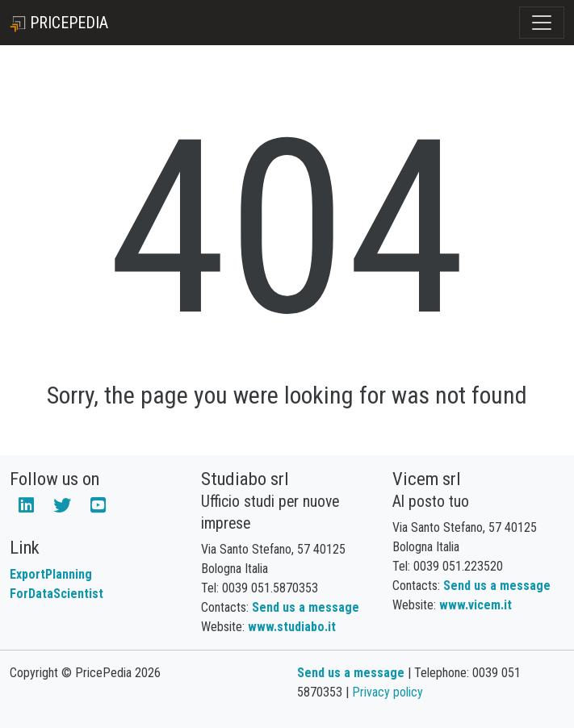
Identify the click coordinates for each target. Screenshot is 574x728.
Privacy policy (388, 692)
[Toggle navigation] (542, 23)
